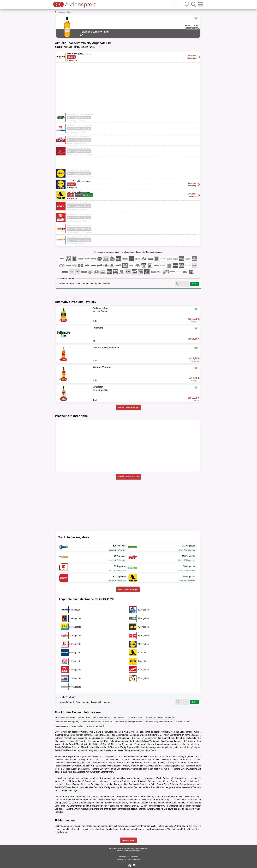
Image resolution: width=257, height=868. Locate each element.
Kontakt (120, 860)
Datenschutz (134, 857)
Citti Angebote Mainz (135, 718)
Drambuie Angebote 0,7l (95, 726)
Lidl (68, 12)
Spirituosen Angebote (183, 722)
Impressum (122, 857)
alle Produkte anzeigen (128, 407)
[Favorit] (196, 18)
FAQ (124, 860)
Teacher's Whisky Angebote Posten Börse (160, 718)
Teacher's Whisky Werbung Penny (67, 722)
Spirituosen (127, 778)
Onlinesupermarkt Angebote (65, 718)
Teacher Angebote (62, 726)
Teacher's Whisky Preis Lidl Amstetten (159, 722)
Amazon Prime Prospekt (102, 718)
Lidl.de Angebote (84, 718)
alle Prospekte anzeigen (128, 477)
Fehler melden (128, 840)
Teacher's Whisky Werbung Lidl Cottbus (129, 722)
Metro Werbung (119, 718)
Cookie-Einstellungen (133, 860)
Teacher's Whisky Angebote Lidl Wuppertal (97, 722)
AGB (128, 857)
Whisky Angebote (77, 726)
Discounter (62, 12)
